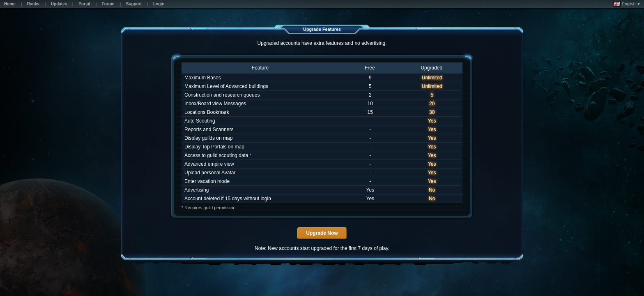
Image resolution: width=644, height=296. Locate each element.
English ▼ (627, 4)
